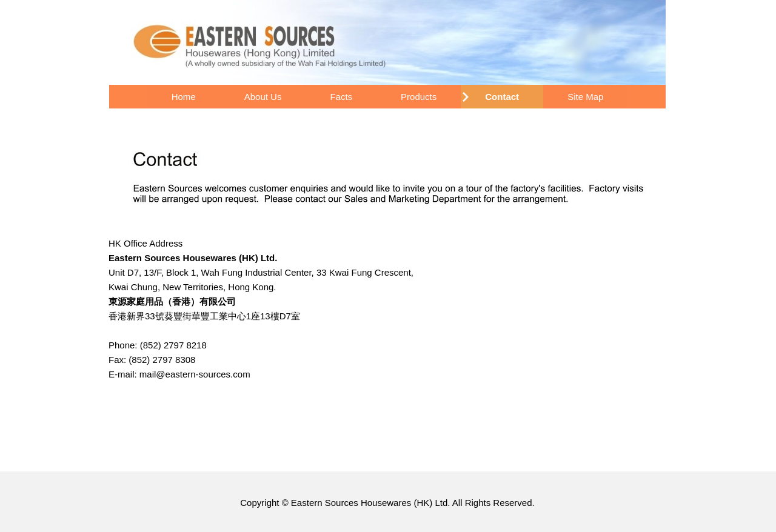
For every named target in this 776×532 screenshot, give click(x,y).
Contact (502, 97)
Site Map (585, 97)
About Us (263, 97)
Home (184, 97)
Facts (341, 97)
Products (419, 97)
